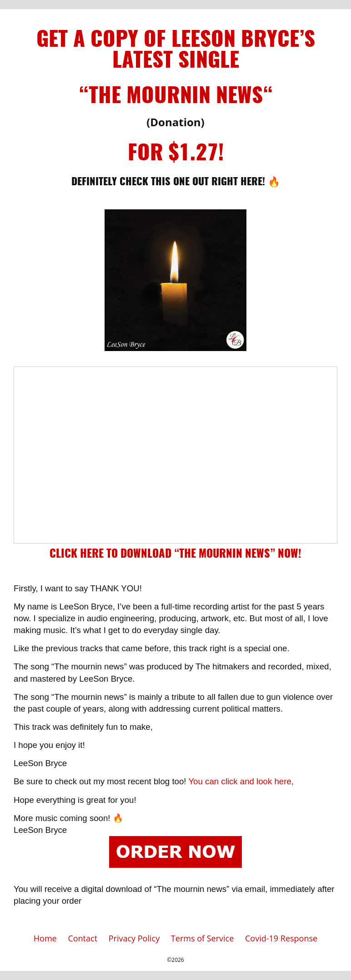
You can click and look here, (241, 781)
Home (45, 938)
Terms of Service (202, 938)
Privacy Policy (134, 938)
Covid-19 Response (281, 938)
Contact (83, 938)
